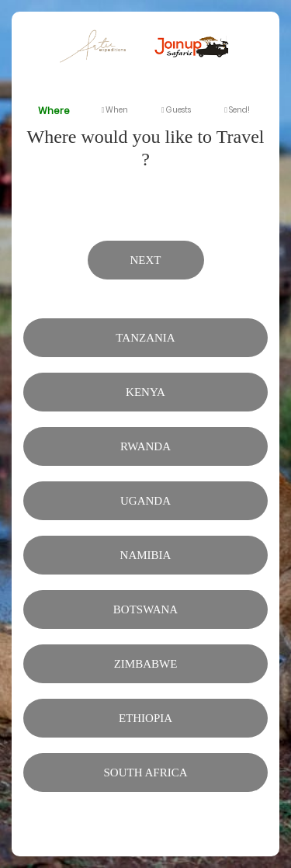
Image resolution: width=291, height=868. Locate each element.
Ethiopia (145, 718)
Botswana (145, 609)
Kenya (145, 392)
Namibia (146, 555)
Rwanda (145, 446)
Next (146, 260)
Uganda (145, 501)
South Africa (146, 773)
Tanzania (145, 338)
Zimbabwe (146, 664)
